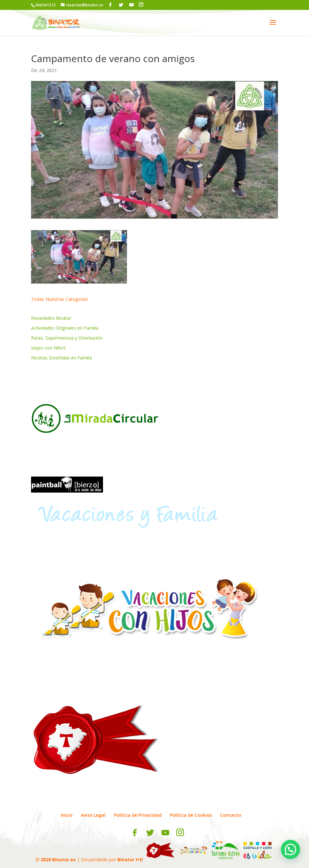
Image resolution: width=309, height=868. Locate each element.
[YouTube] (131, 5)
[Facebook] (110, 5)
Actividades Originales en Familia (65, 328)
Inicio (67, 815)
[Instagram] (141, 5)
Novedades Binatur (51, 318)
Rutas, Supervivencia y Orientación (67, 338)
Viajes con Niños (48, 348)
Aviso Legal (93, 815)
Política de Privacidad (138, 815)
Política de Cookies (191, 815)
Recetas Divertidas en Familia (62, 358)
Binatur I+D (130, 860)
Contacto (231, 815)
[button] (290, 849)
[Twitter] (121, 5)
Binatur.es (64, 860)
